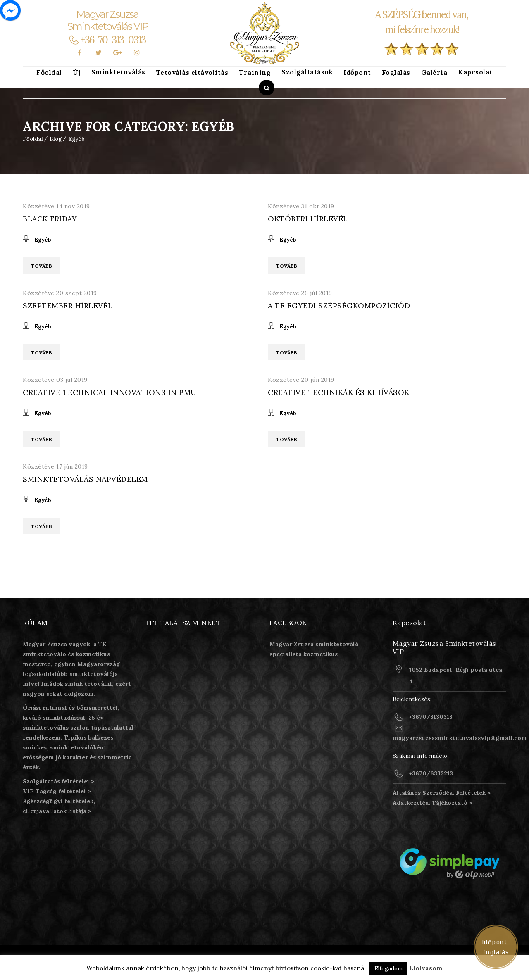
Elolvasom (426, 968)
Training (255, 72)
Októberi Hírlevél (308, 219)
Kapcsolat (475, 72)
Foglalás (396, 72)
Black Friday (50, 219)
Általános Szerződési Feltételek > (442, 793)
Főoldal (49, 72)
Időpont (357, 72)
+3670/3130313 (431, 717)
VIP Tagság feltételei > (57, 791)
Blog (56, 139)
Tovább (42, 266)
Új (77, 72)
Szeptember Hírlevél (68, 306)
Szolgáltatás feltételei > (58, 781)
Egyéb (76, 139)
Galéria (434, 72)
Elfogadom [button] (388, 969)
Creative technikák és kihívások (339, 392)
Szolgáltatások (307, 72)
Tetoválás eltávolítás (192, 72)
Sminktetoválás (118, 72)
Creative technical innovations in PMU (110, 392)
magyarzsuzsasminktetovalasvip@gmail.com (460, 738)
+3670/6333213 (431, 773)
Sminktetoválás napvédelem (85, 479)
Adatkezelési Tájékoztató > (432, 803)
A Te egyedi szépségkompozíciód (339, 306)
